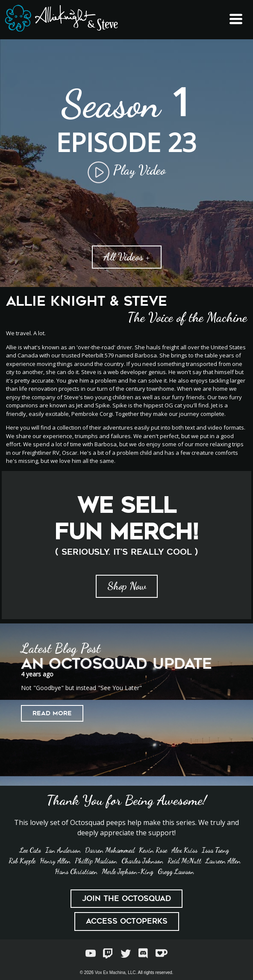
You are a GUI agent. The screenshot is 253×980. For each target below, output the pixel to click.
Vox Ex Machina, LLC (115, 973)
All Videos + (127, 257)
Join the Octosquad (126, 898)
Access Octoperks (127, 921)
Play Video (126, 170)
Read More (52, 713)
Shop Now (127, 586)
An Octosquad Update (116, 664)
